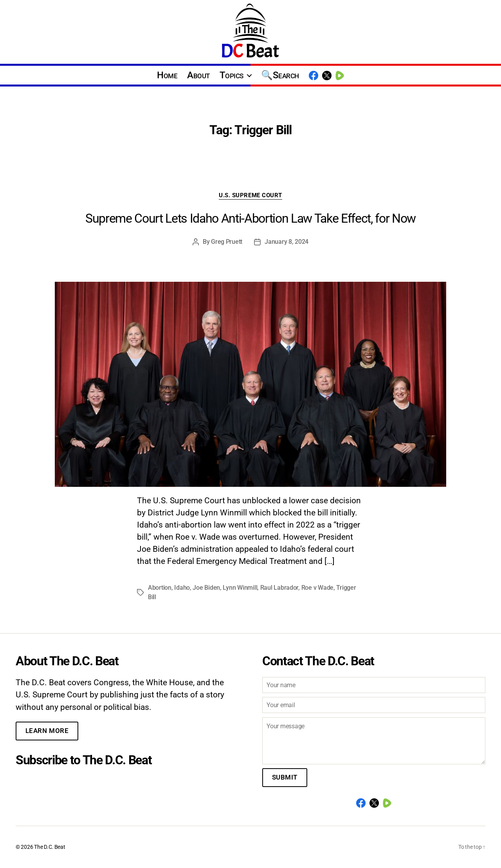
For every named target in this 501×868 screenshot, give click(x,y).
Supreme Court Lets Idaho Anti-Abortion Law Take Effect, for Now (250, 218)
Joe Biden (206, 588)
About (198, 75)
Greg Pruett (227, 242)
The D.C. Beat (50, 847)
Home (167, 75)
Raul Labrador (279, 588)
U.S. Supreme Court (250, 195)
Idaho (182, 588)
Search (286, 75)
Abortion (160, 588)
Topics (232, 75)
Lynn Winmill (240, 588)
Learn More (47, 731)
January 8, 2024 (287, 242)
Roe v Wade (317, 588)
